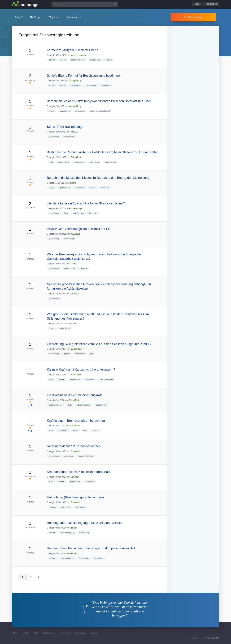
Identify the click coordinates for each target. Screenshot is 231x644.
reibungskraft (110, 162)
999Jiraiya (75, 234)
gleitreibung (95, 60)
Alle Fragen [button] (36, 17)
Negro (73, 183)
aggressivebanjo (78, 55)
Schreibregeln (48, 633)
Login (197, 4)
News (16, 633)
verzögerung (79, 213)
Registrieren (211, 4)
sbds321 (74, 132)
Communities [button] (73, 17)
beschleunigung (84, 405)
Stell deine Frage (193, 17)
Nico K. (74, 264)
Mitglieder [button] (54, 17)
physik (52, 111)
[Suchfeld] (85, 4)
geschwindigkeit (78, 60)
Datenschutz (80, 633)
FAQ (35, 633)
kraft (51, 162)
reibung (61, 379)
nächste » (40, 578)
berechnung (80, 111)
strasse (95, 430)
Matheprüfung (75, 81)
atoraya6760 (77, 375)
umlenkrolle (106, 85)
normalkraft (80, 188)
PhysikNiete (74, 400)
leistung (108, 60)
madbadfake (76, 349)
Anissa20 (73, 324)
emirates (73, 528)
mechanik (105, 188)
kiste (70, 405)
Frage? (19, 17)
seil (91, 354)
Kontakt (95, 633)
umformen (68, 456)
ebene (63, 60)
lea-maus (75, 294)
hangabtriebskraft (86, 456)
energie (84, 268)
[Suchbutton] (115, 4)
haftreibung (76, 85)
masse (93, 188)
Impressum (65, 633)
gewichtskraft (64, 162)
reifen (76, 430)
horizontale (84, 558)
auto (51, 430)
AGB (26, 633)
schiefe (52, 60)
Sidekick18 (76, 157)
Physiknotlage (75, 208)
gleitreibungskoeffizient (100, 111)
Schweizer (75, 451)
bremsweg (94, 213)
